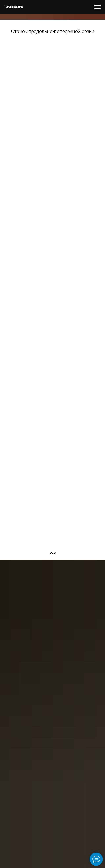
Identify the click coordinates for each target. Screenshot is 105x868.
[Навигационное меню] (98, 7)
